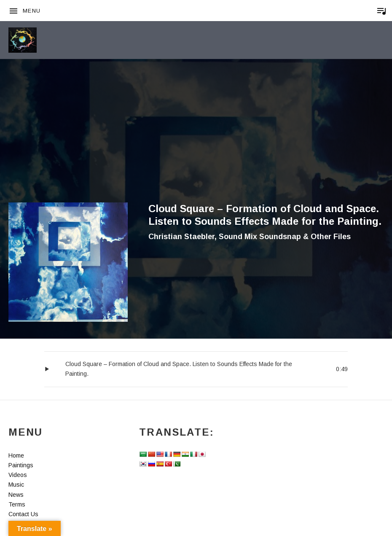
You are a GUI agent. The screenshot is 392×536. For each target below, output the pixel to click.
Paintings (21, 465)
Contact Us (23, 514)
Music (16, 485)
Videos (18, 475)
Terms (17, 504)
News (16, 495)
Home (16, 455)
